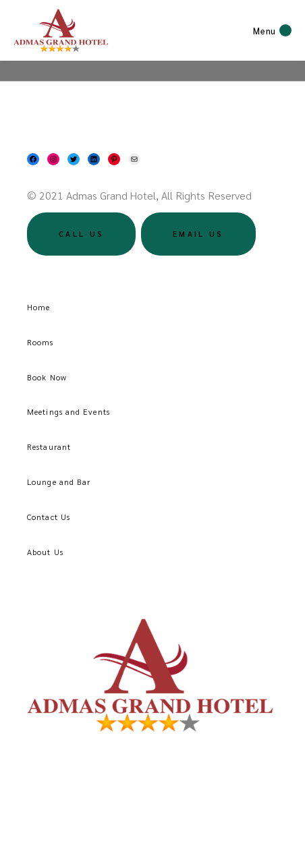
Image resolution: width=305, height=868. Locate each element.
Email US (198, 234)
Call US (81, 234)
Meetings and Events (68, 411)
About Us (45, 552)
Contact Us (49, 517)
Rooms (40, 342)
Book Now (47, 377)
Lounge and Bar (59, 482)
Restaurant (49, 446)
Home (38, 307)
